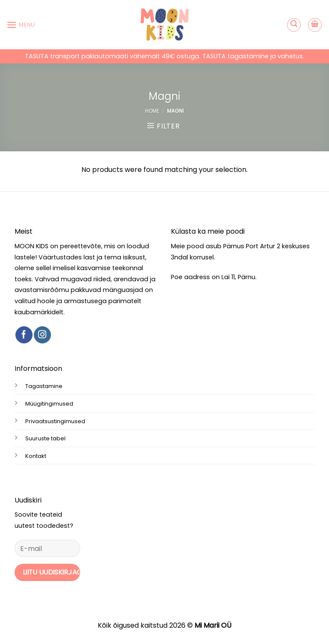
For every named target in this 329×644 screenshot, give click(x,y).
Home (152, 111)
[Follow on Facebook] (24, 335)
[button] (21, 25)
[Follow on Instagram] (42, 335)
